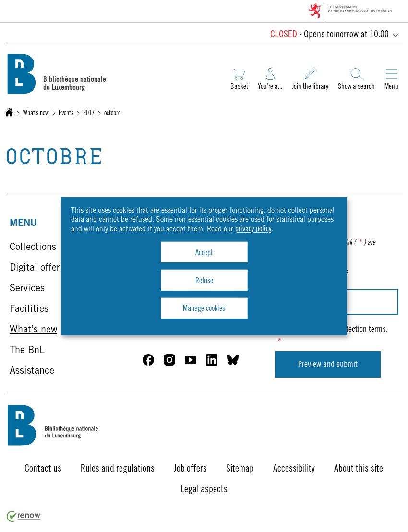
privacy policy (253, 229)
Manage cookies (204, 309)
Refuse (204, 281)
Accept (204, 253)
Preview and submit (328, 365)
